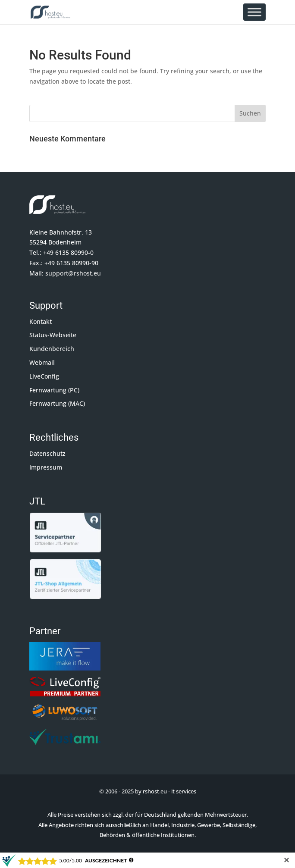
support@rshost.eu (73, 273)
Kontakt (41, 321)
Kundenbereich (52, 349)
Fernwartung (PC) (54, 390)
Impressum (46, 467)
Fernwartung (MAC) (57, 403)
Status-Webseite (53, 335)
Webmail (42, 362)
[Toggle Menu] (254, 12)
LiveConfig (44, 376)
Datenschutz (47, 453)
